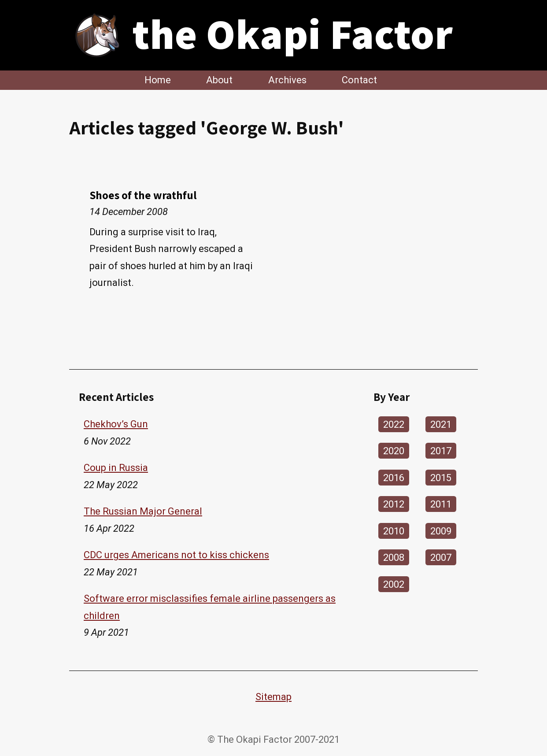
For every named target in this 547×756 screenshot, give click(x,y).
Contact (359, 80)
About (219, 80)
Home (158, 80)
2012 (394, 504)
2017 (441, 451)
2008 (394, 558)
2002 (394, 584)
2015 (441, 477)
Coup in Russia (116, 468)
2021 (441, 424)
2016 (394, 477)
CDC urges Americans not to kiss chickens (176, 555)
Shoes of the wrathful (143, 195)
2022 (394, 424)
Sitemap (273, 697)
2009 (441, 531)
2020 (394, 451)
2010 (394, 531)
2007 (441, 558)
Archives (287, 80)
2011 (441, 504)
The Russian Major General (143, 511)
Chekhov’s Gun (116, 424)
